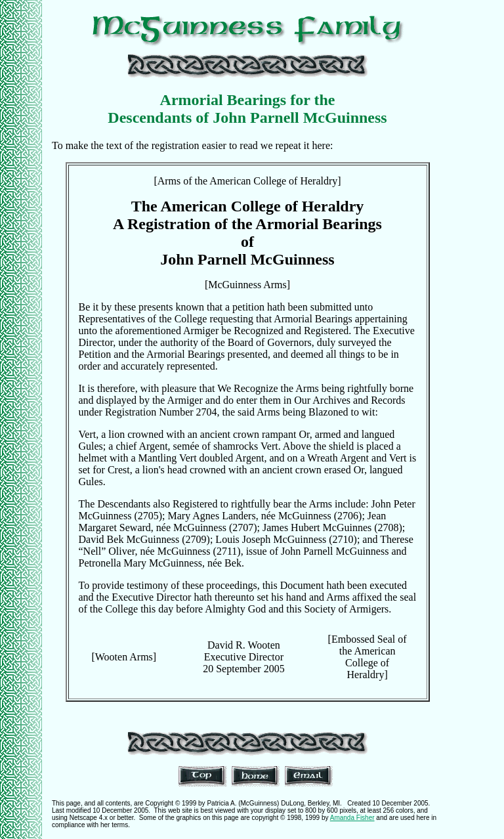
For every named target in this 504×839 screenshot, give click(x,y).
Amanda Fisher (352, 818)
